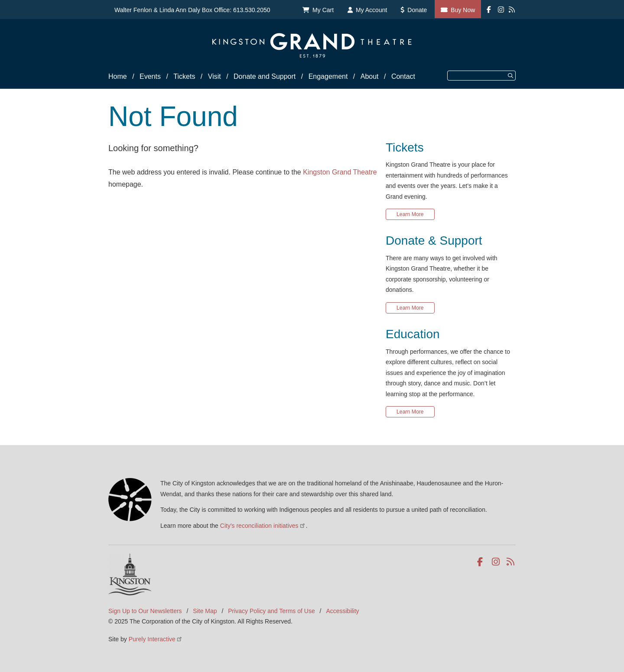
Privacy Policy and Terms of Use (271, 611)
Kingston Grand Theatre (340, 172)
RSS (511, 562)
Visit (214, 76)
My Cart (323, 10)
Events (150, 76)
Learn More (410, 214)
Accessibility (342, 611)
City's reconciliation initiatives (263, 526)
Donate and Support (265, 76)
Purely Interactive (156, 639)
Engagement (328, 76)
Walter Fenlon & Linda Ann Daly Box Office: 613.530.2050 (192, 10)
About (370, 76)
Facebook (482, 562)
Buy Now (463, 10)
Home (118, 76)
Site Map (205, 611)
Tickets (184, 76)
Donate (417, 10)
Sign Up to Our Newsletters (145, 611)
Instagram (496, 562)
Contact (403, 76)
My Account (371, 10)
